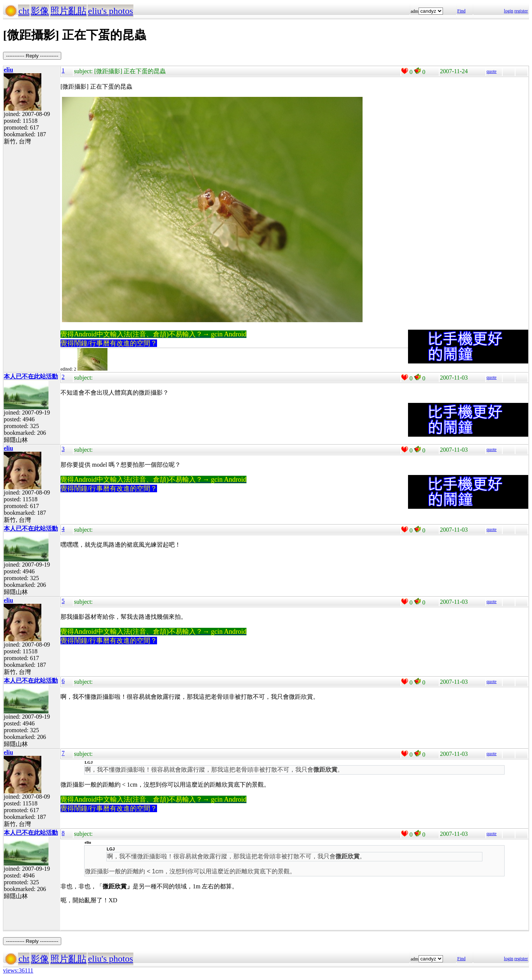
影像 (40, 11)
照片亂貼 (68, 11)
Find (461, 11)
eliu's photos (110, 11)
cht (24, 11)
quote (492, 71)
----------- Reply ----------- (32, 56)
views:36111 (18, 970)
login (509, 11)
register (521, 11)
